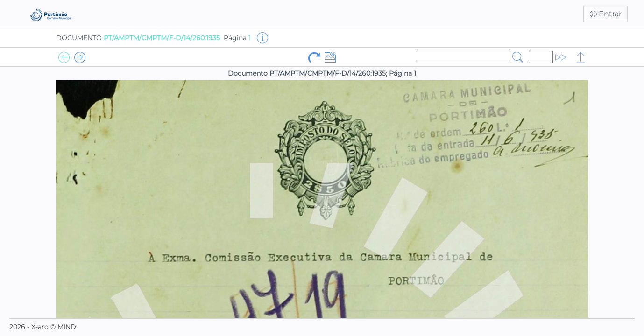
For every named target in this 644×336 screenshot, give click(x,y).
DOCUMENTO (138, 38)
